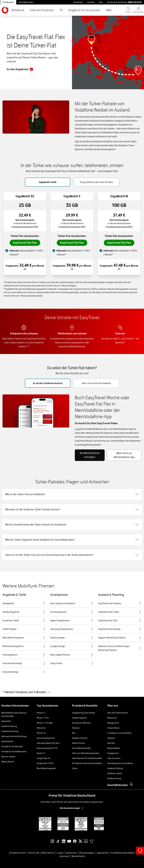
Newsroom (112, 718)
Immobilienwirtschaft (81, 748)
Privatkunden (8, 2)
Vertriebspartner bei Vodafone (120, 763)
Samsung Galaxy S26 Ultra (48, 743)
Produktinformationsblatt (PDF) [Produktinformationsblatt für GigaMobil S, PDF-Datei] (72, 227)
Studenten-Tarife (24, 620)
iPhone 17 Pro (43, 718)
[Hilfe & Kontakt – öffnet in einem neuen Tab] (140, 851)
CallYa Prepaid (24, 629)
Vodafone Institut (115, 773)
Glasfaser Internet (80, 738)
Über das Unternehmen (118, 713)
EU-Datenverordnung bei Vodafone (87, 763)
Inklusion (111, 738)
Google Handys (72, 646)
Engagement (113, 753)
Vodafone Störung (9, 726)
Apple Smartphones (72, 620)
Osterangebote (24, 655)
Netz (101, 2)
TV (61, 10)
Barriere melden (8, 757)
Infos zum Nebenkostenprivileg (86, 753)
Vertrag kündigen (87, 853)
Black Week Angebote (24, 638)
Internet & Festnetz (42, 10)
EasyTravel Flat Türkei (120, 612)
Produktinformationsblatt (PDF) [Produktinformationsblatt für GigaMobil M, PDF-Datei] (119, 227)
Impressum (64, 856)
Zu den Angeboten (20, 69)
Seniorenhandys (24, 672)
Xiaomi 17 (41, 753)
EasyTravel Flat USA (120, 620)
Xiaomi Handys (72, 638)
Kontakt (91, 2)
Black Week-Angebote (46, 768)
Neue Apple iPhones (72, 655)
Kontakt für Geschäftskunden (14, 752)
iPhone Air (41, 728)
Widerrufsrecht (8, 762)
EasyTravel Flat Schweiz (120, 603)
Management (113, 723)
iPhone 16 (41, 733)
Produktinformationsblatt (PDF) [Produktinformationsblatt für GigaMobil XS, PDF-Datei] (25, 227)
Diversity (111, 743)
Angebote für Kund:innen (84, 10)
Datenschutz (71, 853)
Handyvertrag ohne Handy (83, 713)
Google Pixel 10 (43, 758)
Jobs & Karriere (114, 758)
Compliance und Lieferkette (119, 733)
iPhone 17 (41, 713)
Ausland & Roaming (10, 731)
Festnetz (76, 728)
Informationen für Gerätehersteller (87, 758)
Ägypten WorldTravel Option (120, 638)
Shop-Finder (72, 663)
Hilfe (109, 10)
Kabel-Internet (78, 743)
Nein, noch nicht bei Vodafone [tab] (96, 383)
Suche (75, 768)
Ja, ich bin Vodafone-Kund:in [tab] (48, 383)
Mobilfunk (18, 10)
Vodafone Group (114, 778)
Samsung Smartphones (72, 629)
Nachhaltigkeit (114, 748)
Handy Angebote (79, 718)
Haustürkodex (7, 741)
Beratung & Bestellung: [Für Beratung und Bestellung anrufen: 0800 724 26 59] (124, 2)
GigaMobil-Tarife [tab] (48, 182)
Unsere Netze (113, 728)
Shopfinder (78, 2)
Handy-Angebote (24, 612)
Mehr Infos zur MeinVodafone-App (124, 455)
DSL (74, 733)
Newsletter (6, 721)
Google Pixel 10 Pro (45, 763)
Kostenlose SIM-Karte (81, 723)
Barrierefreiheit (78, 856)
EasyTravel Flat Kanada (120, 629)
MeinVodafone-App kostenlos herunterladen (14, 714)
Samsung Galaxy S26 (46, 738)
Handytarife (24, 603)
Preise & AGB (33, 853)
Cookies (60, 853)
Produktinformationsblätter (123, 853)
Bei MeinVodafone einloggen (90, 455)
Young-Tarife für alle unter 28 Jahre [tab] (96, 182)
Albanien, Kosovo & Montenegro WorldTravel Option (120, 648)
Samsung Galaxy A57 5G (47, 748)
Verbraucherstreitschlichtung (14, 736)
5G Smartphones (72, 612)
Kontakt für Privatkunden (12, 746)
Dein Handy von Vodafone (72, 603)
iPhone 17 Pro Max (45, 723)
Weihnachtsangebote (24, 646)
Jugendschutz (102, 853)
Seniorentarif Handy (24, 663)
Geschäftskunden (26, 2)
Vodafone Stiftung (115, 768)
